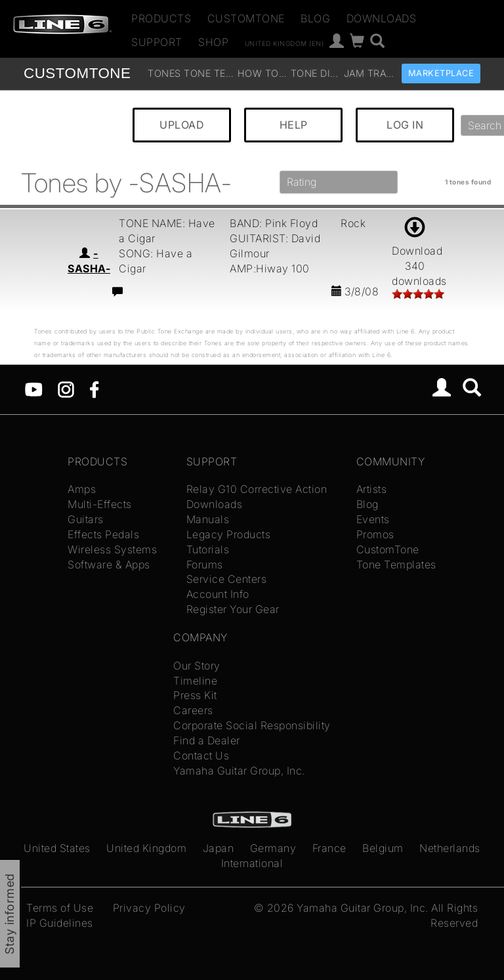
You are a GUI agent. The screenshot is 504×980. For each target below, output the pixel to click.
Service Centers (227, 579)
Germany (273, 848)
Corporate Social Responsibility (252, 725)
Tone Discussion (316, 73)
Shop (213, 42)
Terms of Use (60, 908)
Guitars (86, 519)
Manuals (208, 519)
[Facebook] (94, 388)
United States (57, 848)
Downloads (382, 18)
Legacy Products (229, 534)
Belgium (383, 848)
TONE (77, 73)
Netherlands (450, 848)
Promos (375, 534)
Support (157, 42)
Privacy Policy (149, 908)
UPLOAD (182, 125)
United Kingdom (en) (284, 43)
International (252, 863)
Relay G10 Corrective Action (257, 489)
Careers (193, 710)
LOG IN (405, 125)
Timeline (195, 681)
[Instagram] (66, 388)
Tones (164, 73)
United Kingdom (146, 848)
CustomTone (246, 18)
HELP (294, 125)
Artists (372, 489)
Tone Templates (209, 73)
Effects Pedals (103, 534)
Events (373, 519)
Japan (219, 848)
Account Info (218, 594)
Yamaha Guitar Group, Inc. (239, 771)
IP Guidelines (60, 923)
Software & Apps (109, 565)
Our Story (197, 666)
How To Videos (263, 73)
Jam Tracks (369, 73)
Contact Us (201, 756)
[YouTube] (34, 388)
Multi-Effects (100, 504)
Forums (205, 565)
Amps (82, 489)
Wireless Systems (112, 549)
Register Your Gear (233, 609)
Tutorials (208, 549)
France (329, 848)
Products (161, 18)
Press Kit (195, 695)
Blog (315, 18)
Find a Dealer (207, 740)
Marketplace (441, 73)
